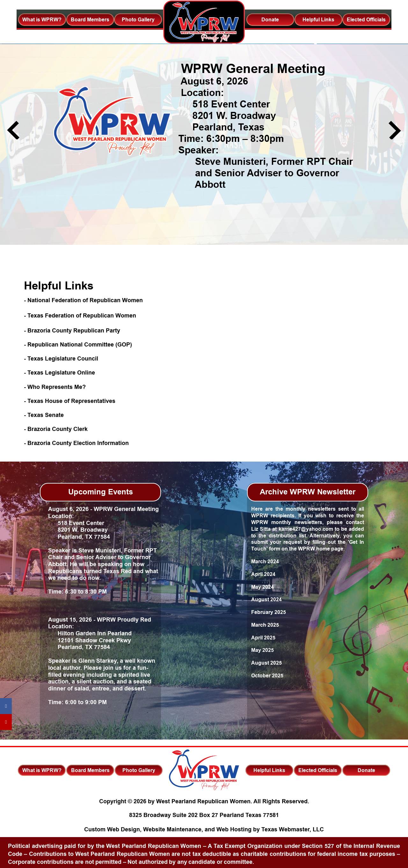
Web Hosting (234, 829)
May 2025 (262, 650)
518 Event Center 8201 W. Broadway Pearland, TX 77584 (79, 530)
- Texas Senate (44, 415)
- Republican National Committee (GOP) (78, 345)
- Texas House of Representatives (70, 401)
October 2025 (267, 676)
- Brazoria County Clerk (56, 429)
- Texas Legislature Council (61, 359)
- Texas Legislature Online (59, 373)
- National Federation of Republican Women (83, 300)
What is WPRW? (42, 20)
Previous (13, 130)
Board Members (90, 20)
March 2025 (265, 625)
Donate (270, 20)
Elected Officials (366, 20)
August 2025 (266, 663)
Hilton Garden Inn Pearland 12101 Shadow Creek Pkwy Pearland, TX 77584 (90, 640)
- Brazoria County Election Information (76, 443)
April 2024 (263, 574)
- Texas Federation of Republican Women (80, 316)
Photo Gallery (138, 20)
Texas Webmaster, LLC (293, 829)
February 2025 (269, 612)
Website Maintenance (172, 829)
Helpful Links (318, 20)
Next (395, 130)
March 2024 (265, 562)
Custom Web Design (112, 829)
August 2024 (266, 599)
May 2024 (262, 587)
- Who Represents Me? (55, 387)
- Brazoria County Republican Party (72, 331)
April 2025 (263, 638)
